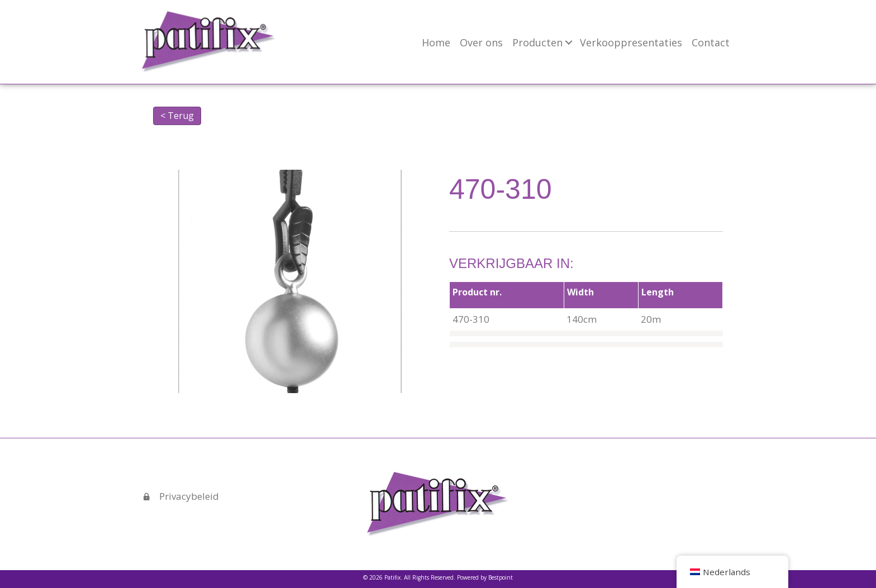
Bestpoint (501, 577)
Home (436, 42)
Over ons (481, 42)
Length (658, 292)
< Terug (177, 116)
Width (580, 292)
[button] (569, 42)
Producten (537, 42)
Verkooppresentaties (631, 42)
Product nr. (477, 292)
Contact (711, 42)
